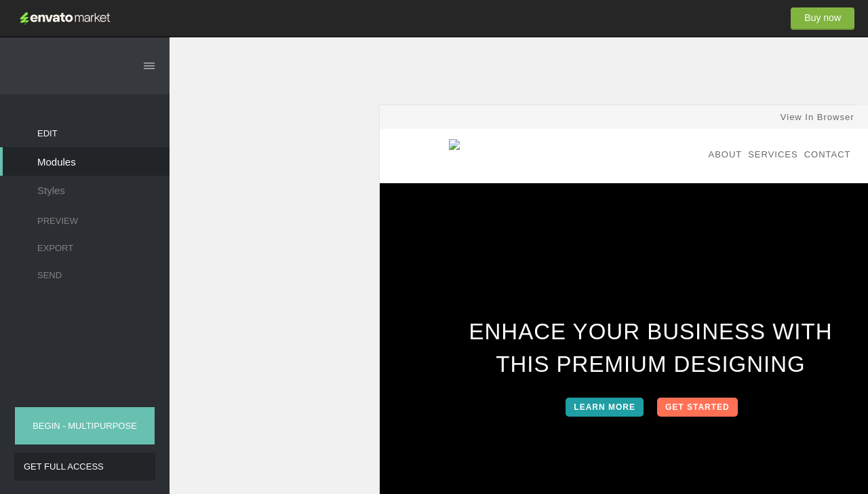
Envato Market (65, 18)
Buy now (823, 18)
